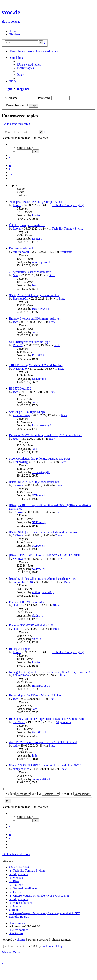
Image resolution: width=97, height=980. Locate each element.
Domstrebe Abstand (21, 248)
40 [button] (11, 175)
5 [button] (10, 169)
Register (23, 89)
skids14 (17, 605)
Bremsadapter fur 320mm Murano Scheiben (36, 695)
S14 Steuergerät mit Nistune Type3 (30, 342)
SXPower (19, 485)
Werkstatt (66, 252)
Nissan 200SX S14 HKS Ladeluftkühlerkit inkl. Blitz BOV (45, 765)
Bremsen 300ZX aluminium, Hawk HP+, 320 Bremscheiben (46, 435)
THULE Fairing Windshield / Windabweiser (36, 365)
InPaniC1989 (21, 675)
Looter (17, 205)
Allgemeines (63, 722)
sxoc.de (11, 12)
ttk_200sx (19, 722)
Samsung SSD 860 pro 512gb (27, 412)
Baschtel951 (20, 299)
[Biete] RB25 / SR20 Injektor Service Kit (34, 482)
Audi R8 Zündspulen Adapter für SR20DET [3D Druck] (43, 742)
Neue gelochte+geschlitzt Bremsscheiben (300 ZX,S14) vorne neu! (50, 672)
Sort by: (45, 794)
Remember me (17, 105)
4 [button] (10, 165)
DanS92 (18, 345)
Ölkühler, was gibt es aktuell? (27, 225)
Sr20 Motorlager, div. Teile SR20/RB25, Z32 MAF (40, 459)
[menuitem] (13, 31)
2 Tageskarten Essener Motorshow (30, 272)
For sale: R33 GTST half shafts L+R (31, 625)
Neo (15, 275)
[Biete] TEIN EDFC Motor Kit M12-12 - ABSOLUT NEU (45, 555)
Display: (18, 794)
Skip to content (11, 22)
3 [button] (10, 162)
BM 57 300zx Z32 (20, 389)
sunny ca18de (21, 769)
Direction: (76, 794)
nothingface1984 (23, 582)
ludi (15, 745)
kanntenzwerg (21, 415)
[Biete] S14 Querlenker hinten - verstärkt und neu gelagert (44, 532)
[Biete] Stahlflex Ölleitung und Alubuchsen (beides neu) (43, 579)
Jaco (15, 322)
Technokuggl (21, 462)
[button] (10, 144)
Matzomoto (20, 369)
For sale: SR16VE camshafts (26, 602)
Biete (52, 275)
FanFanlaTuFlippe (53, 946)
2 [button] (10, 158)
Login (7, 89)
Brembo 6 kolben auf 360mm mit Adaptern (35, 318)
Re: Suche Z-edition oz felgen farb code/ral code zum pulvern (46, 719)
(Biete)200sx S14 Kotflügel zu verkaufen (34, 295)
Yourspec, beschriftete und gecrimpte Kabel (36, 202)
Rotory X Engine (19, 649)
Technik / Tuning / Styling (68, 205)
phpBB (21, 940)
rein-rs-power (21, 252)
